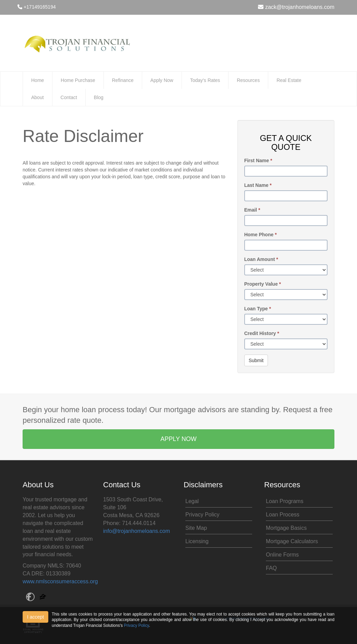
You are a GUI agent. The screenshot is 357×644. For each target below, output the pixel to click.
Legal (192, 501)
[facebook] (30, 598)
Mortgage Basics (286, 528)
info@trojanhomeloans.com (137, 531)
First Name (258, 160)
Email (252, 210)
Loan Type (258, 309)
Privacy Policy (202, 515)
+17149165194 (37, 7)
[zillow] (43, 598)
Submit (256, 360)
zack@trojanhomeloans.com (296, 7)
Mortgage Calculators (292, 541)
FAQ (271, 568)
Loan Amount (261, 259)
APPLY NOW (178, 439)
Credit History (262, 333)
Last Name (258, 185)
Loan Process (283, 515)
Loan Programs (285, 501)
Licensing (197, 541)
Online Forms (282, 555)
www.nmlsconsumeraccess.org (60, 581)
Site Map (196, 528)
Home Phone (261, 235)
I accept (35, 617)
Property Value (263, 284)
